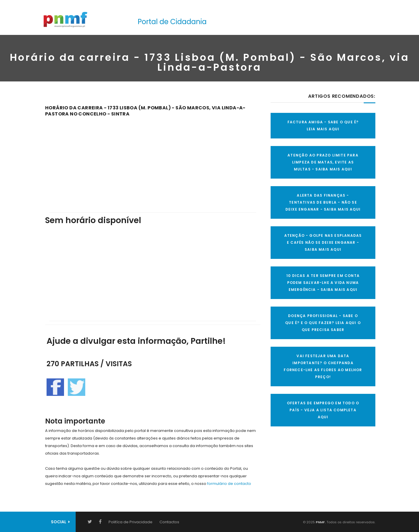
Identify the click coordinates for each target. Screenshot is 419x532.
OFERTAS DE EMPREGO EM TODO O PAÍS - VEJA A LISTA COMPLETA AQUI (323, 410)
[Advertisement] (153, 161)
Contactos (169, 522)
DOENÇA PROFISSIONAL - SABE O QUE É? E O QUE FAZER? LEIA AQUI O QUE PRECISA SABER (323, 323)
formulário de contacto (229, 484)
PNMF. (320, 522)
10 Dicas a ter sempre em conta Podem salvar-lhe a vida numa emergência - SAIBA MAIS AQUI (323, 283)
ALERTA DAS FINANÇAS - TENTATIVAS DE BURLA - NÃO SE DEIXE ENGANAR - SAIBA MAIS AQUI (323, 202)
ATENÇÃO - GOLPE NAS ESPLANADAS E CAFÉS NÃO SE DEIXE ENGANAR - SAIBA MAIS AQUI (323, 242)
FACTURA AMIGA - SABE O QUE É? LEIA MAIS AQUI (323, 126)
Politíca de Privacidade (131, 522)
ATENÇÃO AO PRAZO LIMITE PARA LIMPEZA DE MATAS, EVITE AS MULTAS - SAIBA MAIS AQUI (323, 162)
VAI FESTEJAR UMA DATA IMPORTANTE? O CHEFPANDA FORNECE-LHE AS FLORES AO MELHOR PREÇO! (323, 366)
